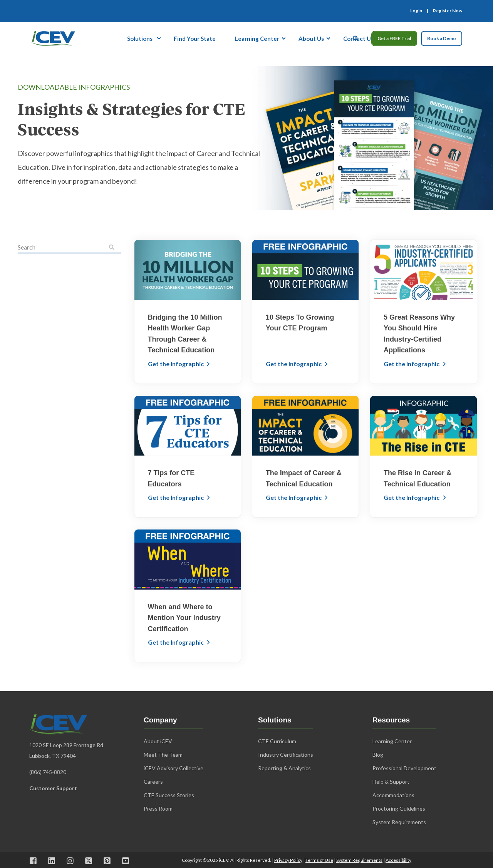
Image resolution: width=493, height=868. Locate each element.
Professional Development (404, 768)
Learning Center (392, 741)
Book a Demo (442, 38)
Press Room (158, 809)
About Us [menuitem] (311, 38)
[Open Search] (356, 37)
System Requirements (359, 860)
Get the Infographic (176, 364)
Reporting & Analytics (284, 768)
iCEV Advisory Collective (174, 768)
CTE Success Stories (169, 795)
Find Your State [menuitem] (195, 38)
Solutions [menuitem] (140, 38)
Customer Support (53, 788)
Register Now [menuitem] (448, 11)
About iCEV (158, 741)
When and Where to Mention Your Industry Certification (184, 618)
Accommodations (393, 795)
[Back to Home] (53, 37)
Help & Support (391, 782)
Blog (378, 755)
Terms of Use (319, 860)
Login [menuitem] (416, 11)
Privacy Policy (288, 860)
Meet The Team (163, 755)
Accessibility (398, 860)
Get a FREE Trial (394, 38)
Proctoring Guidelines (399, 809)
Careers (153, 782)
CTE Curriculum (277, 741)
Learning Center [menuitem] (257, 38)
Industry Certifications (286, 755)
